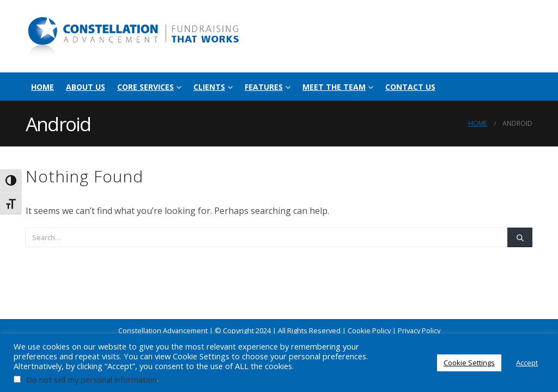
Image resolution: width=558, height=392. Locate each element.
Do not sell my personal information (92, 379)
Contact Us (410, 87)
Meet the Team (334, 87)
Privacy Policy (419, 330)
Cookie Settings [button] (469, 363)
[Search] (520, 237)
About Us (86, 87)
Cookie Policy (369, 330)
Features (264, 87)
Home (43, 87)
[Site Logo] (135, 36)
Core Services (145, 87)
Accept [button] (527, 363)
